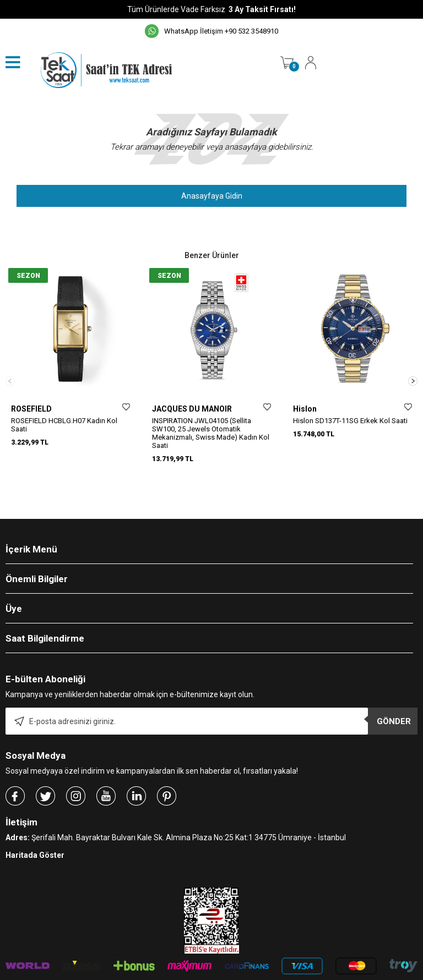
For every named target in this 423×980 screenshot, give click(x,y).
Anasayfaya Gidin (212, 196)
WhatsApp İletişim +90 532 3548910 (211, 31)
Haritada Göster (35, 826)
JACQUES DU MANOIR (192, 409)
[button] (413, 367)
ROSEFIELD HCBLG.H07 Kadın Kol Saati (64, 425)
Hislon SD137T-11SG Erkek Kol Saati (350, 421)
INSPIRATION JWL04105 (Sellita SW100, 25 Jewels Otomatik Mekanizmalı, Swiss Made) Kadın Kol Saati (211, 433)
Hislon (305, 409)
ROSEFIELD (31, 409)
